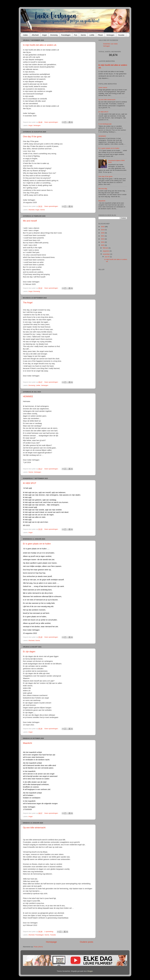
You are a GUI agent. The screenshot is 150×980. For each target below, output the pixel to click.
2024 (103, 242)
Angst (44, 35)
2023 (103, 239)
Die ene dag (103, 189)
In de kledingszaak (105, 124)
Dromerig (54, 35)
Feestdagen (66, 35)
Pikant (100, 35)
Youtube (121, 35)
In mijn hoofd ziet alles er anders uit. (40, 45)
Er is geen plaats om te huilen (37, 544)
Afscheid (35, 35)
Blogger (90, 971)
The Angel (28, 303)
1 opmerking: (49, 932)
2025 (103, 245)
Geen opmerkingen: (51, 122)
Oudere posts (87, 942)
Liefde (92, 35)
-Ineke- (25, 35)
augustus (106, 251)
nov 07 (107, 257)
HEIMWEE (28, 396)
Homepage (51, 942)
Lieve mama (103, 87)
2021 (103, 236)
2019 (103, 230)
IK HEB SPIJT (30, 483)
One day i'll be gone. (33, 137)
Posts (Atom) (38, 947)
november (107, 254)
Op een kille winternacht (34, 828)
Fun (76, 35)
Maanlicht (27, 743)
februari (106, 248)
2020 (103, 233)
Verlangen (110, 35)
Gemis (83, 35)
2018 (103, 227)
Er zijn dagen (29, 652)
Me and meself (30, 221)
